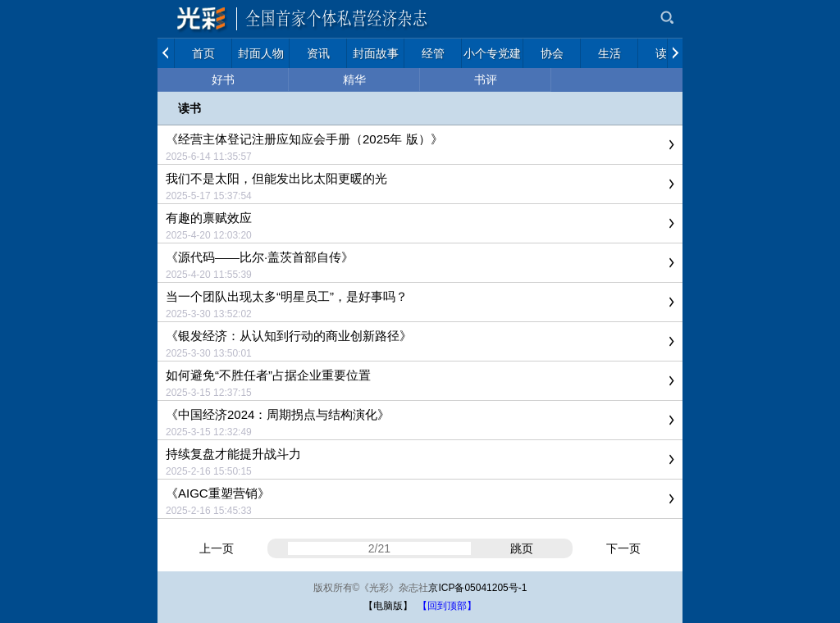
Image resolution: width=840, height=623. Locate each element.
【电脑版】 (388, 606)
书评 (486, 80)
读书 (189, 108)
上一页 (217, 548)
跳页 (522, 548)
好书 (223, 80)
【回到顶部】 (447, 606)
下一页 (623, 548)
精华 (354, 80)
